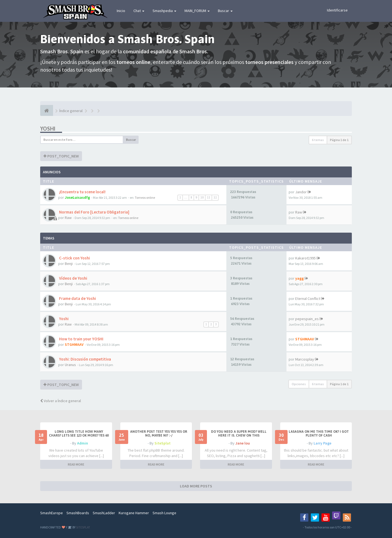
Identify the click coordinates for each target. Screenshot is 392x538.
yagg (299, 278)
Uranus (70, 365)
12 (215, 197)
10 (202, 197)
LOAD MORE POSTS (196, 486)
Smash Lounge (164, 513)
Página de (339, 140)
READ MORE (76, 464)
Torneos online (145, 198)
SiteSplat (163, 443)
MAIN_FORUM (197, 11)
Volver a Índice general (61, 401)
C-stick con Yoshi (74, 258)
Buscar (225, 11)
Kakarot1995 (305, 258)
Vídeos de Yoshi (73, 278)
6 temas (318, 140)
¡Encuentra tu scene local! (82, 192)
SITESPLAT (83, 527)
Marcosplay (305, 359)
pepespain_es (307, 319)
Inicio (121, 11)
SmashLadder (104, 513)
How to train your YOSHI (81, 339)
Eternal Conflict (308, 299)
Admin (83, 443)
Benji (69, 264)
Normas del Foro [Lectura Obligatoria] (94, 212)
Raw (68, 218)
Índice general (71, 111)
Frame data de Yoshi (77, 298)
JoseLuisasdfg (77, 197)
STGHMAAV (74, 344)
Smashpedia (164, 11)
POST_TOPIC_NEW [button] (61, 156)
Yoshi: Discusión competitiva (85, 359)
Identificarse (337, 10)
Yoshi (48, 129)
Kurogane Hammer (134, 513)
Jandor (301, 192)
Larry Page (322, 443)
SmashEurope (52, 513)
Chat (139, 11)
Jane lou (243, 443)
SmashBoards (78, 513)
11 (209, 197)
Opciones (299, 384)
